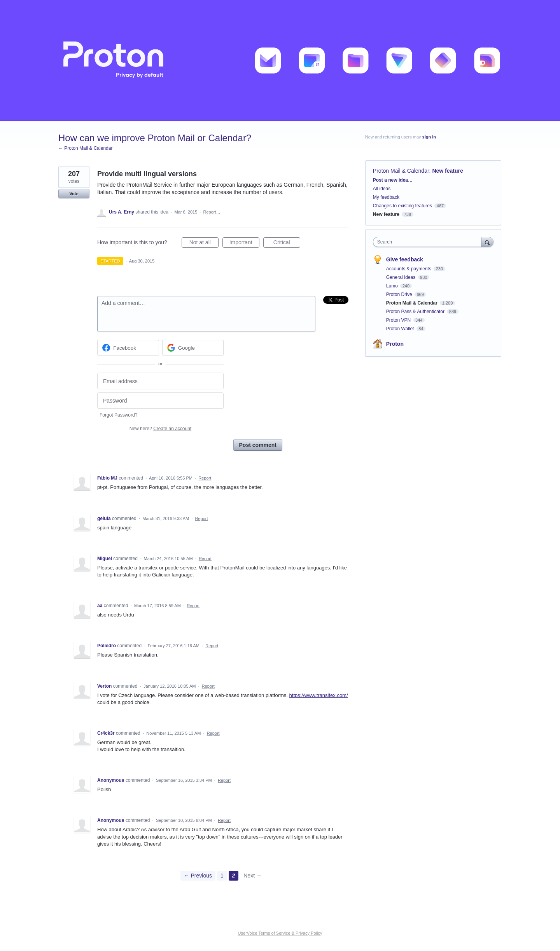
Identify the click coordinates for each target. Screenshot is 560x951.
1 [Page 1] (222, 876)
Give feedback (405, 259)
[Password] (160, 401)
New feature (447, 171)
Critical (287, 243)
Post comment (258, 445)
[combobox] (429, 242)
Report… (212, 212)
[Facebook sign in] (128, 348)
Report (205, 478)
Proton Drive (400, 294)
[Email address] (160, 381)
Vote (74, 194)
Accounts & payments (409, 269)
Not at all (204, 243)
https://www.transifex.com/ (319, 695)
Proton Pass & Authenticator (416, 312)
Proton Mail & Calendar (401, 171)
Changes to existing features (402, 206)
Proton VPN (399, 320)
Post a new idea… (393, 180)
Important (244, 243)
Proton (395, 344)
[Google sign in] (193, 348)
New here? (160, 429)
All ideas (382, 189)
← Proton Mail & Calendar (85, 148)
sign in (429, 137)
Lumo (393, 286)
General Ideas (402, 277)
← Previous (198, 876)
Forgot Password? (118, 415)
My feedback (386, 197)
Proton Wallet (401, 329)
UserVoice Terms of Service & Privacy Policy (280, 933)
